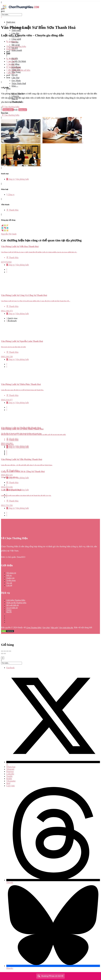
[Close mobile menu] (2, 17)
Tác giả (9, 583)
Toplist (9, 610)
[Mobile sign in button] (2, 112)
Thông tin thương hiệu (16, 46)
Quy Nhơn (16, 81)
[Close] (3, 658)
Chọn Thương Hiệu (34, 628)
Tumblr (9, 776)
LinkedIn (10, 774)
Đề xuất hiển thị (13, 605)
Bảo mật (55, 628)
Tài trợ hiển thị (12, 608)
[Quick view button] (7, 270)
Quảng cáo (10, 578)
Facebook (10, 668)
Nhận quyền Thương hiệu (16, 603)
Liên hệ (9, 585)
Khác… (15, 86)
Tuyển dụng (11, 580)
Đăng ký (23, 110)
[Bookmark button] (7, 272)
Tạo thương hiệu (11, 107)
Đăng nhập (8, 110)
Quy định (46, 628)
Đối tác (9, 575)
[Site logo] (21, 10)
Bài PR (9, 612)
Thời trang (16, 30)
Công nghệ (16, 39)
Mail (8, 783)
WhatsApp (11, 767)
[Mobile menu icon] (50, 2)
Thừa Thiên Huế (19, 83)
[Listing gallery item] (22, 143)
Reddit (9, 779)
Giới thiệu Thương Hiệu (16, 600)
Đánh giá (11, 49)
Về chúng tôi (11, 573)
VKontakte (11, 781)
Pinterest (10, 771)
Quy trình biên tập (66, 628)
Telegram (10, 769)
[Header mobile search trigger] (2, 118)
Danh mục (11, 22)
